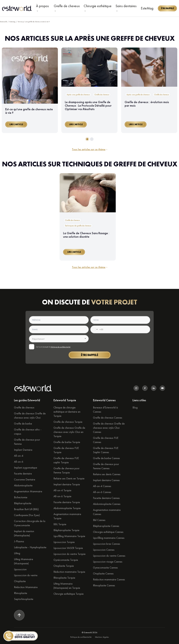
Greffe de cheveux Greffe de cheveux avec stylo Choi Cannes (109, 428)
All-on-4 (19, 456)
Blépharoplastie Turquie (66, 530)
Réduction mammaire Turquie (69, 572)
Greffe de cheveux (24, 407)
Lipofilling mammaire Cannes (109, 538)
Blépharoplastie (23, 503)
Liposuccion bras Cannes (107, 544)
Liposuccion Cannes (104, 550)
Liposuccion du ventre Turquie (69, 554)
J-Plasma (19, 541)
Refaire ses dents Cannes (107, 474)
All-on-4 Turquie (62, 490)
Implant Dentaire (23, 450)
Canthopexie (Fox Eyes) (27, 515)
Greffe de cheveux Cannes (108, 418)
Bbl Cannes (99, 520)
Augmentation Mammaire (28, 491)
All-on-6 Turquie (62, 496)
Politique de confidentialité (61, 347)
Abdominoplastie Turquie (67, 508)
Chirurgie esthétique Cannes (108, 532)
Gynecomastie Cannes (105, 568)
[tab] (87, 139)
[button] (167, 8)
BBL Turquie (60, 524)
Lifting (17, 553)
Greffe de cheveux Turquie (68, 422)
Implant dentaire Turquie (67, 484)
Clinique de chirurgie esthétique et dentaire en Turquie (67, 412)
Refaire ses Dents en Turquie (69, 478)
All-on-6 (19, 462)
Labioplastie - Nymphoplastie (30, 547)
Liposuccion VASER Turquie (68, 548)
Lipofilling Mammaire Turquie (69, 536)
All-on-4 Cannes (102, 486)
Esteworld (3, 22)
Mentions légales (102, 637)
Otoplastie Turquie (64, 566)
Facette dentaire (23, 474)
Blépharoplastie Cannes (106, 526)
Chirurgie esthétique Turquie (69, 594)
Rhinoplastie (21, 593)
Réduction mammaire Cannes (109, 579)
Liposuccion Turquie (64, 542)
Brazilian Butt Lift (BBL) (26, 509)
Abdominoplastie (23, 485)
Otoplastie (20, 581)
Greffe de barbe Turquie (67, 442)
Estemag (12, 22)
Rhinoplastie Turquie (64, 578)
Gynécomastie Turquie (66, 560)
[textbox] (59, 339)
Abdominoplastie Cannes (107, 504)
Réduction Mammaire (26, 587)
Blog (135, 407)
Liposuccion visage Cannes (108, 562)
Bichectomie (21, 497)
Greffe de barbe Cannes (106, 458)
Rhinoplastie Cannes (104, 585)
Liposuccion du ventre (26, 575)
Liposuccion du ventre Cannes (109, 556)
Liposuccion (20, 569)
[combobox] (95, 329)
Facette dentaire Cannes (106, 498)
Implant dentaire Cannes (106, 480)
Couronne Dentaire (25, 479)
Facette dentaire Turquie (67, 502)
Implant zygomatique (26, 468)
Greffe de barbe (23, 424)
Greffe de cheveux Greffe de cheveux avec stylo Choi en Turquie (69, 432)
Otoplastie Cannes (103, 573)
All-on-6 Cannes (102, 492)
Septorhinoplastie (24, 599)
